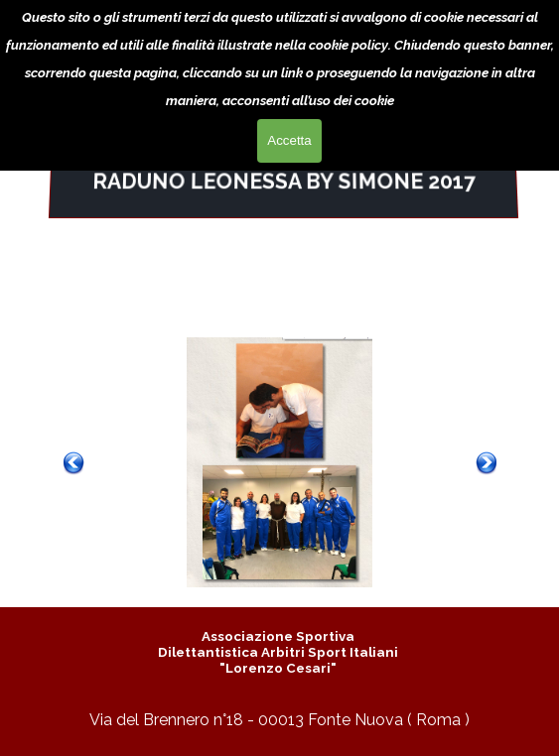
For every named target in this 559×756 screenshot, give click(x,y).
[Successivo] (487, 463)
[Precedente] (73, 463)
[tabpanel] (283, 182)
